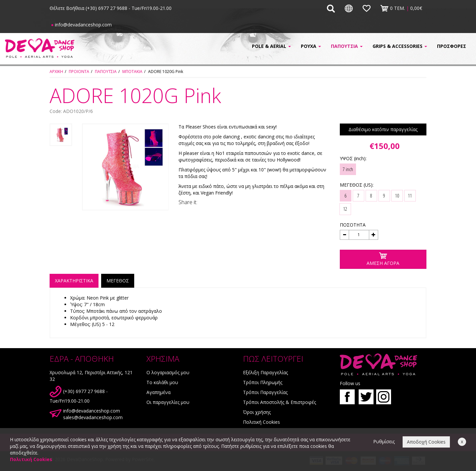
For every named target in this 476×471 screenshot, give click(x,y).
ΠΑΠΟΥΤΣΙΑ (106, 72)
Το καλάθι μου (162, 382)
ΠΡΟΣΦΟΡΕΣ (452, 46)
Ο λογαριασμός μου (168, 372)
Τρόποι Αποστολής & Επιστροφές (279, 402)
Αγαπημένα (159, 392)
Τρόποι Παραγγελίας (265, 392)
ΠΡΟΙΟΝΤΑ (79, 72)
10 (397, 196)
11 (410, 196)
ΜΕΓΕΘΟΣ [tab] (118, 281)
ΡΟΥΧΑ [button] (311, 46)
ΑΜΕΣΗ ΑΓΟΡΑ (383, 259)
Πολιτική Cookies (261, 422)
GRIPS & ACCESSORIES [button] (400, 46)
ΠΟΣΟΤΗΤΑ (353, 225)
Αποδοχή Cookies (426, 442)
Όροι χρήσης (257, 412)
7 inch (348, 169)
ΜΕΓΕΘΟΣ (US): (357, 185)
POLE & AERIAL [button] (271, 46)
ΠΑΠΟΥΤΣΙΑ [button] (347, 46)
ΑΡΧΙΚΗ (56, 72)
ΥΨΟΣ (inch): (353, 158)
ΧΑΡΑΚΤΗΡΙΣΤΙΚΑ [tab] (74, 281)
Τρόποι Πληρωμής (263, 382)
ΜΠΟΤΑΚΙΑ (132, 72)
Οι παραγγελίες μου (168, 402)
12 (345, 209)
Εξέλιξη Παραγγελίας (265, 372)
